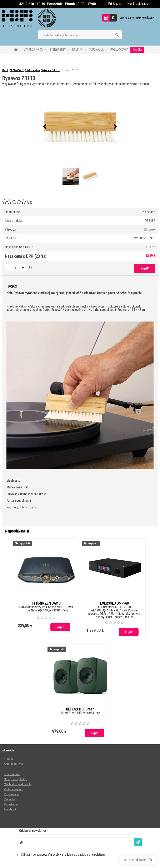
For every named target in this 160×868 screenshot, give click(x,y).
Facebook (10, 809)
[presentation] (45, 127)
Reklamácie (11, 794)
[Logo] (29, 18)
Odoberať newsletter (33, 831)
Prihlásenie (115, 4)
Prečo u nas (12, 774)
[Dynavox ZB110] (80, 127)
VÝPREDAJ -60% (33, 50)
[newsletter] (138, 842)
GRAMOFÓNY (17, 70)
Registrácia (11, 804)
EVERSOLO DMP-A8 (114, 603)
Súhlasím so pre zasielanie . (63, 855)
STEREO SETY (58, 50)
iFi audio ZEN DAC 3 (46, 603)
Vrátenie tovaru (14, 789)
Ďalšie (137, 50)
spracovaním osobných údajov (55, 855)
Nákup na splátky (15, 779)
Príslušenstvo (32, 70)
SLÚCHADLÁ (96, 50)
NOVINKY (77, 50)
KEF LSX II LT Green (80, 709)
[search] (117, 35)
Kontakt (9, 759)
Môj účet (9, 799)
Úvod (5, 70)
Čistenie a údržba (50, 70)
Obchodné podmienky (18, 784)
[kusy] (15, 268)
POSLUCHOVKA (119, 50)
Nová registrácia (138, 4)
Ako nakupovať (14, 764)
